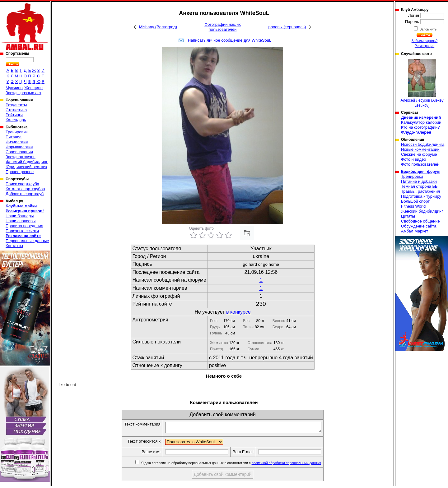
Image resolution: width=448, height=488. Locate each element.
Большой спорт (415, 201)
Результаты (16, 105)
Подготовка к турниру (421, 196)
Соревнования (19, 152)
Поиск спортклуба (22, 184)
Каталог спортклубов (25, 189)
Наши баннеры (20, 216)
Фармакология (19, 147)
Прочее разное (20, 172)
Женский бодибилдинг (27, 162)
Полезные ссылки (22, 231)
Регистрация (425, 46)
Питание (14, 137)
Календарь (16, 120)
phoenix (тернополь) (287, 27)
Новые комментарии (420, 149)
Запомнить (428, 29)
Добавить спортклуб (25, 194)
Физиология (17, 142)
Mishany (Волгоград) (158, 27)
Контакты (14, 246)
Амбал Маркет (415, 231)
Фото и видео (414, 159)
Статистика (16, 110)
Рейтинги (14, 115)
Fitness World (413, 206)
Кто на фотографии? (420, 127)
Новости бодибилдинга (423, 144)
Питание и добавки (419, 181)
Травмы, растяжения (420, 191)
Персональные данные (27, 241)
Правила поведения (24, 226)
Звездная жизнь (21, 157)
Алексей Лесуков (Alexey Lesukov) (422, 83)
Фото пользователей (420, 164)
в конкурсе (238, 312)
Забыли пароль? (425, 41)
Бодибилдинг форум (420, 172)
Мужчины (14, 88)
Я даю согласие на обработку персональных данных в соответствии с (240, 465)
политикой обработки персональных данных (296, 465)
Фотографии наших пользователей (223, 27)
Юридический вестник (26, 167)
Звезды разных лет (23, 93)
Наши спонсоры (21, 221)
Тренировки (16, 132)
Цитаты (408, 216)
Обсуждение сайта (419, 226)
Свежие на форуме (419, 154)
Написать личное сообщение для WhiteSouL (230, 40)
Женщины (34, 88)
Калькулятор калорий (421, 122)
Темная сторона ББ (419, 186)
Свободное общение (420, 221)
